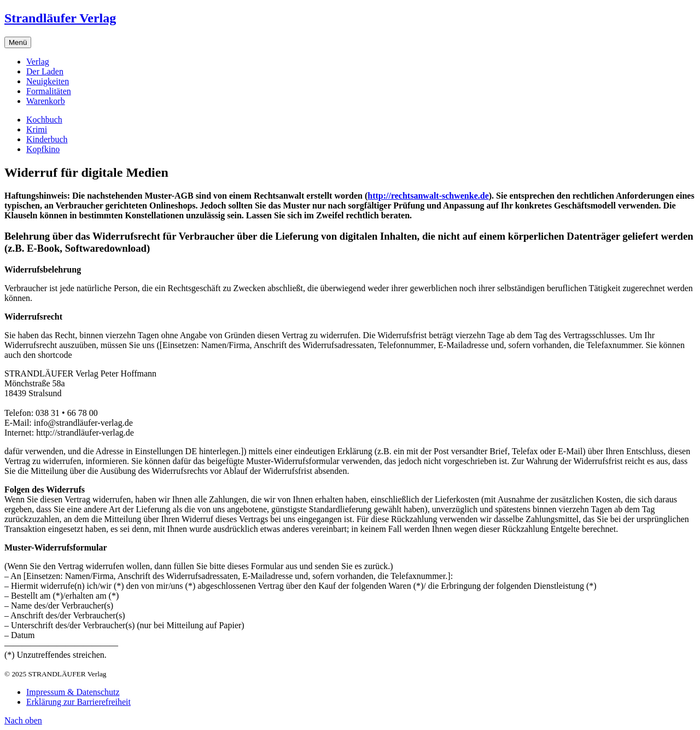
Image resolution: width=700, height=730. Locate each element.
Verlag (38, 62)
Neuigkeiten (48, 81)
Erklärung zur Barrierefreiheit (78, 702)
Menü (18, 42)
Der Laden (45, 71)
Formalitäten (49, 91)
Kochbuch (44, 120)
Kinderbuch (47, 139)
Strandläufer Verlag (60, 18)
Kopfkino (43, 149)
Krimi (37, 129)
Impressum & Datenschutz (73, 692)
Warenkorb (46, 101)
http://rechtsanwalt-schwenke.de (428, 196)
